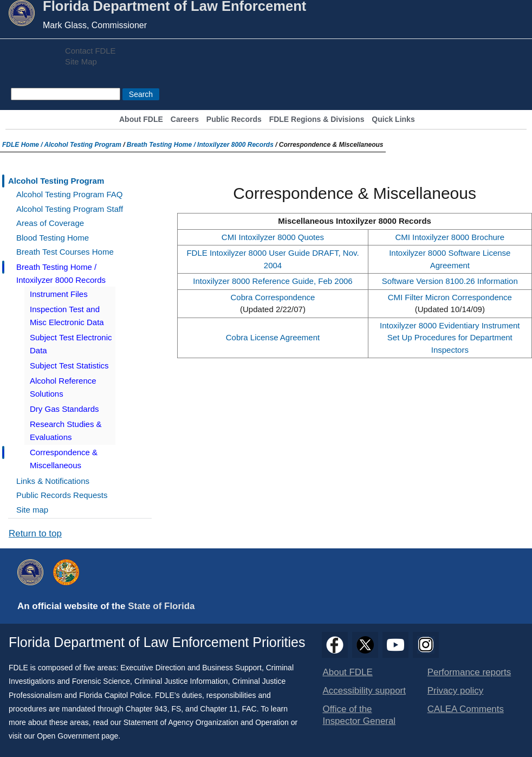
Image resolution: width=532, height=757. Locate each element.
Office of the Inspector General (359, 715)
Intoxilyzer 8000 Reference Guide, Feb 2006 (273, 281)
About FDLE (141, 119)
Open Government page (77, 736)
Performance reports (469, 672)
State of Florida (161, 606)
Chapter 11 (219, 709)
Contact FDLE (90, 51)
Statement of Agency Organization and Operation (206, 722)
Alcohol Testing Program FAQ (69, 194)
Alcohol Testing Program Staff (70, 209)
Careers (185, 119)
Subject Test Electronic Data (71, 344)
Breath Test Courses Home (65, 252)
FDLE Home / (23, 145)
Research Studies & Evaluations (66, 431)
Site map (32, 510)
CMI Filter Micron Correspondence (450, 297)
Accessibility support (364, 691)
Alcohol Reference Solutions (63, 387)
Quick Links (393, 119)
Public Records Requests (62, 495)
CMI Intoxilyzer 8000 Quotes (273, 237)
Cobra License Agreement (273, 337)
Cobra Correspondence (273, 297)
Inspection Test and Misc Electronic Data (67, 316)
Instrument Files (59, 294)
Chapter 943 (147, 709)
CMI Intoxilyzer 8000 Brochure (450, 237)
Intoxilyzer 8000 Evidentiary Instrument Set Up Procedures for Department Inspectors (450, 338)
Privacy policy (456, 691)
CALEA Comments (466, 709)
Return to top (35, 533)
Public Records (234, 119)
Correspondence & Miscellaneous (64, 459)
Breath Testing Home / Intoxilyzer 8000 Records (200, 145)
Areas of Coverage (50, 223)
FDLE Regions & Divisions (317, 119)
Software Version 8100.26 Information (450, 281)
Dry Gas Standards (64, 409)
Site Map (81, 62)
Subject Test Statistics (69, 365)
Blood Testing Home (53, 238)
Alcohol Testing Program (83, 145)
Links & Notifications (53, 481)
